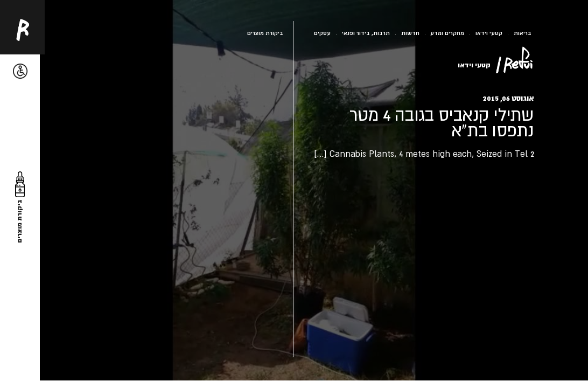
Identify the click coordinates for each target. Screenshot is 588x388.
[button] (20, 71)
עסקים (322, 33)
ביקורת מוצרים (265, 33)
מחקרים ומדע (447, 33)
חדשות (410, 33)
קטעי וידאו (489, 33)
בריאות (523, 33)
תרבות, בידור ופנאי (366, 33)
